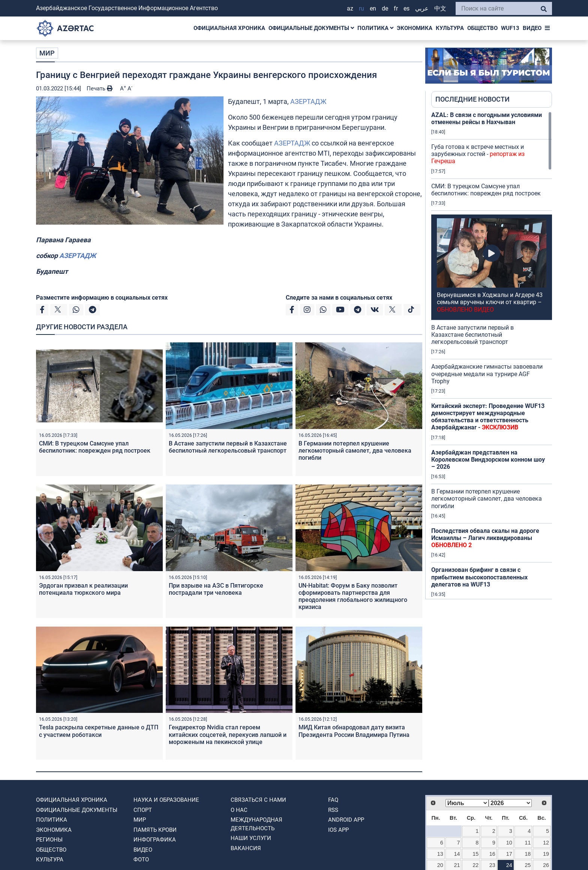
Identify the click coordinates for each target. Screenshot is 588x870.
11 (528, 843)
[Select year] (510, 803)
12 (546, 843)
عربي (422, 8)
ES (406, 8)
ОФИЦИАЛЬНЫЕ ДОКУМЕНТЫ (311, 28)
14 (457, 854)
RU (361, 8)
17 (509, 854)
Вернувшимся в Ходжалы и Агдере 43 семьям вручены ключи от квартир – (490, 302)
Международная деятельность (256, 824)
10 (509, 843)
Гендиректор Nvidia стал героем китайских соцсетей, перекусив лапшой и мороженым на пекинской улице (228, 734)
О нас (239, 810)
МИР (47, 53)
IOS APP (338, 830)
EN (373, 8)
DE (385, 8)
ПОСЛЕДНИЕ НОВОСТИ (472, 99)
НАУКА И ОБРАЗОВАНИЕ (166, 800)
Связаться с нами (258, 800)
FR (396, 8)
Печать (100, 88)
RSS (333, 810)
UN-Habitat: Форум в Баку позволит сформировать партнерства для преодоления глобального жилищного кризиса (353, 596)
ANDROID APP (346, 820)
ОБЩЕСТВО (482, 28)
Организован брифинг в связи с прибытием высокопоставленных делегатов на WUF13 (479, 577)
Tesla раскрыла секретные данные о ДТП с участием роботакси (99, 731)
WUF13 (510, 28)
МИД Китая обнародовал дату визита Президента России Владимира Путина (354, 731)
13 (440, 854)
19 (546, 854)
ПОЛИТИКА (375, 28)
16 (492, 854)
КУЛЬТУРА (450, 28)
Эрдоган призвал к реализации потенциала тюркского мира (83, 589)
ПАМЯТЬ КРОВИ (155, 830)
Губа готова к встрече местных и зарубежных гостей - (478, 154)
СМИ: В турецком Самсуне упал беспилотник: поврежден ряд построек (95, 447)
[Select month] (467, 803)
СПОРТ (143, 810)
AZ (350, 8)
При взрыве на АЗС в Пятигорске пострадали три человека (216, 589)
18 (528, 854)
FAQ (333, 800)
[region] (492, 355)
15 (475, 854)
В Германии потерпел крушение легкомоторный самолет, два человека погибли (355, 451)
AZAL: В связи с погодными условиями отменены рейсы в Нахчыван (487, 118)
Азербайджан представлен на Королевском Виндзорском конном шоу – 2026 (488, 460)
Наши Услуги (251, 838)
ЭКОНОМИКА (415, 28)
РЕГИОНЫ (49, 840)
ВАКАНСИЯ (246, 848)
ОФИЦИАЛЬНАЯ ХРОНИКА (229, 28)
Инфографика (155, 840)
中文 (440, 8)
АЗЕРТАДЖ (308, 101)
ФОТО (141, 859)
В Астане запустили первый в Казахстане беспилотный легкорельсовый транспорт (228, 447)
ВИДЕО (532, 28)
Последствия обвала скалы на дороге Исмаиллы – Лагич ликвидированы (485, 538)
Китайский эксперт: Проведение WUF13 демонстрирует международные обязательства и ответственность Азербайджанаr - (488, 417)
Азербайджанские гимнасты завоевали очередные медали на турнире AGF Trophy (487, 374)
